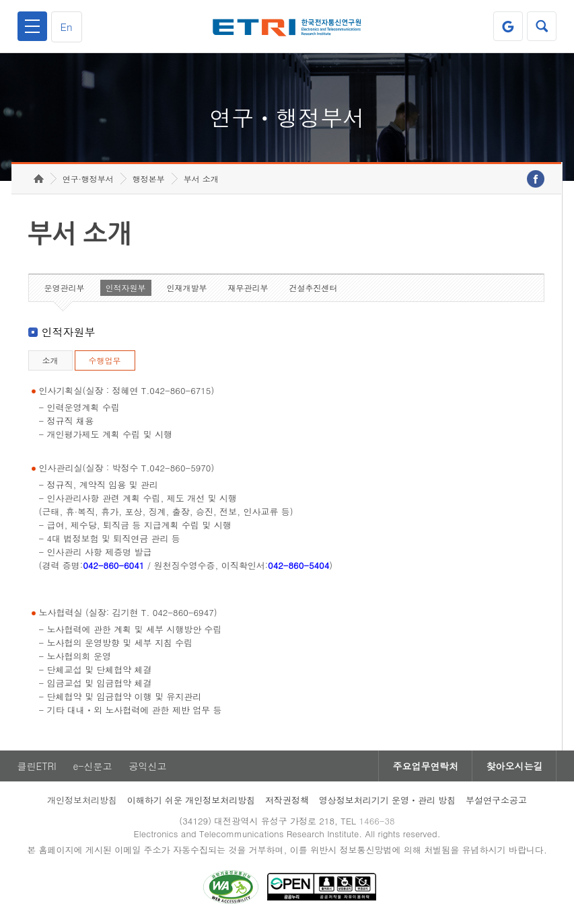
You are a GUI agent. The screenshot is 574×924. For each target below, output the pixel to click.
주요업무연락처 (425, 766)
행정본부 (149, 179)
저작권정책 (287, 800)
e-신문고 (93, 766)
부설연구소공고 (496, 800)
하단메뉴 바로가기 (0, 0)
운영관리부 (65, 287)
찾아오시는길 (514, 766)
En (67, 27)
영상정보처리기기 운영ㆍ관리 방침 (388, 800)
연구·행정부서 (88, 179)
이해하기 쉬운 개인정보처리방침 (191, 800)
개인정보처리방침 (82, 800)
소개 (50, 360)
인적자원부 (126, 287)
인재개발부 (187, 287)
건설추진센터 (314, 287)
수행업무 (105, 360)
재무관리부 (248, 287)
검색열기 (542, 26)
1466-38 (376, 821)
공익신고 (148, 766)
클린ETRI (37, 766)
